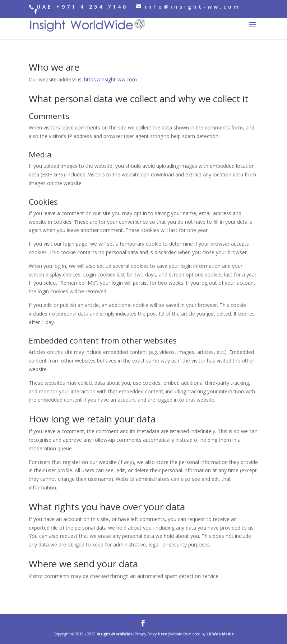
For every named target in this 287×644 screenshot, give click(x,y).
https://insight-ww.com (110, 79)
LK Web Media (220, 634)
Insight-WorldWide (115, 634)
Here (163, 634)
